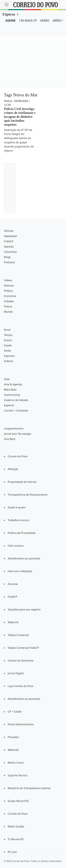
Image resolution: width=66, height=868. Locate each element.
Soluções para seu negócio (24, 609)
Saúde (8, 345)
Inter (7, 379)
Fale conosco (16, 546)
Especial (9, 405)
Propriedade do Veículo (22, 482)
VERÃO (45, 20)
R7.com (12, 852)
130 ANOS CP (28, 20)
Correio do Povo (18, 456)
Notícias (9, 286)
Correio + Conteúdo (16, 411)
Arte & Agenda (13, 384)
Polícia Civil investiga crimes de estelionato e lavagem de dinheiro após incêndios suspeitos (20, 117)
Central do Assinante (20, 661)
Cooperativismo (14, 429)
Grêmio (9, 361)
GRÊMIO (58, 20)
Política (8, 291)
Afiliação (13, 469)
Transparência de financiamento (28, 495)
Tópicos (9, 14)
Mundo (8, 312)
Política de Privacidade (22, 533)
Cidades (9, 301)
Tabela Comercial (18, 635)
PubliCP (9, 241)
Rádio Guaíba (16, 826)
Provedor (13, 737)
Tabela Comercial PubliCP (23, 648)
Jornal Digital (16, 673)
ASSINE (10, 20)
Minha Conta (16, 763)
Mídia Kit (13, 622)
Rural (7, 330)
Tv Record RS (16, 839)
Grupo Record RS (18, 801)
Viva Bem (10, 439)
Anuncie (13, 584)
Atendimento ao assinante (24, 558)
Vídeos (8, 280)
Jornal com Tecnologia (18, 434)
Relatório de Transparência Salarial (29, 788)
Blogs (7, 257)
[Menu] (7, 5)
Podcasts (9, 262)
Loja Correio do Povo (21, 686)
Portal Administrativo (21, 724)
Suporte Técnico (18, 775)
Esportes (9, 356)
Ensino (8, 340)
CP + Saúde (15, 712)
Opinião (9, 247)
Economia (10, 296)
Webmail (13, 750)
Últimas (9, 231)
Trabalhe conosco (19, 520)
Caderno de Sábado (16, 400)
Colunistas (10, 252)
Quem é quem (17, 507)
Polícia (8, 306)
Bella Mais (10, 390)
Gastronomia (12, 395)
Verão (7, 351)
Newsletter (11, 236)
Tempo (8, 335)
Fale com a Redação (20, 571)
